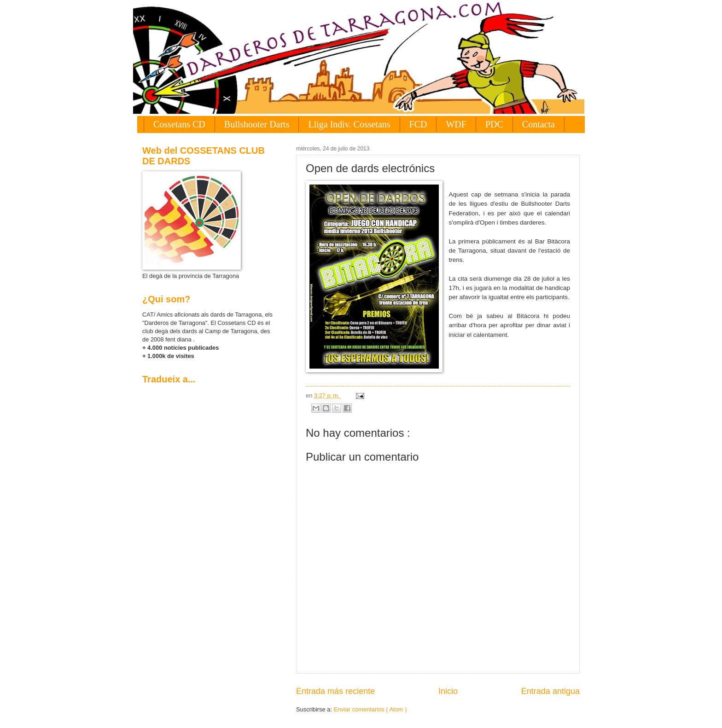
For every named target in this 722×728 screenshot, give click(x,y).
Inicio (448, 691)
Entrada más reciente (335, 691)
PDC (494, 124)
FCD (418, 124)
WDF (456, 124)
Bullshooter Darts (257, 124)
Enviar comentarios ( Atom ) (370, 709)
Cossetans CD (179, 124)
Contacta (539, 124)
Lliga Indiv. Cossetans (349, 124)
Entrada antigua (550, 691)
